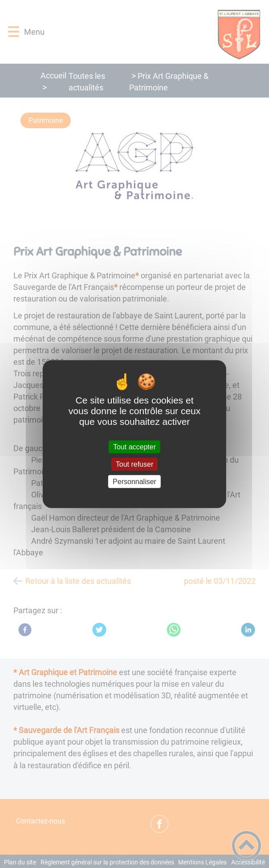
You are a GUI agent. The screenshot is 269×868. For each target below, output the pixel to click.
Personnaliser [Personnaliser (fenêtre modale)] (134, 482)
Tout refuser (134, 464)
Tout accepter (134, 446)
